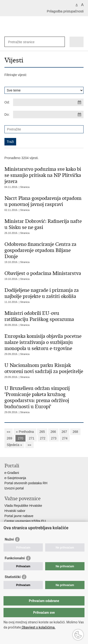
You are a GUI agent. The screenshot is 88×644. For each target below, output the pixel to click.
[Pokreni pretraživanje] (60, 42)
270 (20, 438)
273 (54, 438)
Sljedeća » (14, 445)
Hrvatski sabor (15, 511)
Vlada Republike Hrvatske (23, 506)
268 (75, 432)
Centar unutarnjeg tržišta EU (25, 521)
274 (65, 438)
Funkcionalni (15, 558)
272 (43, 438)
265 (42, 432)
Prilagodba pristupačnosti (65, 11)
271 (31, 438)
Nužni (9, 539)
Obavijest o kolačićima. (38, 627)
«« (9, 432)
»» (29, 445)
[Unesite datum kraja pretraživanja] (48, 114)
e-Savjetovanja (15, 478)
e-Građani (12, 473)
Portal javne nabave (19, 516)
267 (64, 432)
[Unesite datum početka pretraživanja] (48, 102)
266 (53, 432)
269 (9, 438)
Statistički (13, 577)
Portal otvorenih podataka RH (26, 483)
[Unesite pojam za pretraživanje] (25, 42)
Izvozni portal (14, 488)
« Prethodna (25, 432)
